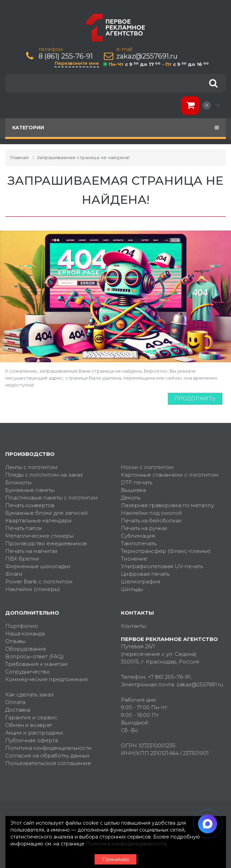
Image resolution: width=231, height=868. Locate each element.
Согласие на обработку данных (47, 756)
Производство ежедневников (46, 543)
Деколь (131, 498)
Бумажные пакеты (30, 490)
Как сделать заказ (29, 695)
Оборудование (26, 649)
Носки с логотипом (147, 467)
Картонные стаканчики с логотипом (170, 475)
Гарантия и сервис (31, 717)
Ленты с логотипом (31, 467)
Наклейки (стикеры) (33, 589)
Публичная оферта (32, 740)
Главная (19, 157)
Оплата (15, 702)
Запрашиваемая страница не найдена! (83, 157)
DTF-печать (137, 482)
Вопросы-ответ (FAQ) (35, 656)
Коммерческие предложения (47, 679)
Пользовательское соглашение (48, 763)
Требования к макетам (36, 664)
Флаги (14, 574)
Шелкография (141, 581)
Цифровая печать (145, 574)
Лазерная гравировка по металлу (167, 505)
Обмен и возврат (29, 725)
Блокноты (18, 482)
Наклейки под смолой (151, 513)
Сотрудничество (28, 672)
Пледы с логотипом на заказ (44, 475)
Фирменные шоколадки (38, 566)
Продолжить (195, 399)
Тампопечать (139, 543)
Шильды (132, 589)
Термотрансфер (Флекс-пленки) (166, 551)
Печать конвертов (30, 505)
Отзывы (15, 641)
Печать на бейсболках (151, 520)
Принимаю (116, 859)
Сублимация (138, 536)
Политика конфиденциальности (48, 748)
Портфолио (22, 626)
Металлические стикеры (39, 536)
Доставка (18, 710)
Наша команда (25, 633)
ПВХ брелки (22, 559)
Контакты (133, 626)
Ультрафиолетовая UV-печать (162, 566)
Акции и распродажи (34, 733)
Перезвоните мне (77, 63)
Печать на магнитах (31, 551)
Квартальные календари (39, 520)
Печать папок (24, 528)
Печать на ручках (144, 528)
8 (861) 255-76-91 (66, 56)
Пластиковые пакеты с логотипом (52, 498)
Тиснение (134, 559)
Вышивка (133, 490)
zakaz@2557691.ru (147, 56)
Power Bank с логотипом (39, 581)
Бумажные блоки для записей (47, 513)
